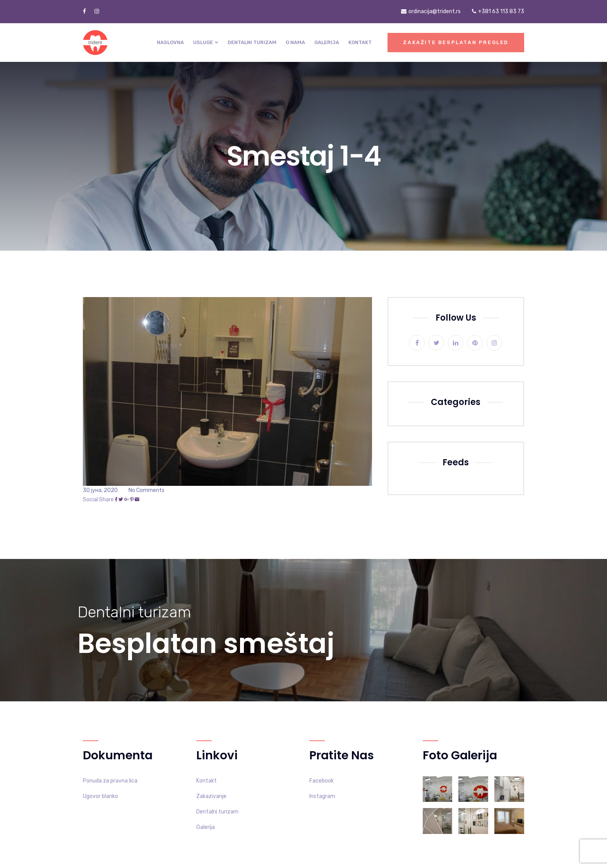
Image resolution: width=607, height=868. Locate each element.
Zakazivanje (211, 796)
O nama (295, 42)
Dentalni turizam (252, 42)
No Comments (147, 490)
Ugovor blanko (100, 796)
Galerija (327, 42)
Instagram (322, 796)
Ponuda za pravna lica (110, 781)
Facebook (322, 781)
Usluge (203, 42)
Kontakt (360, 42)
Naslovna (170, 42)
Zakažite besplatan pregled (456, 42)
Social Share (98, 500)
